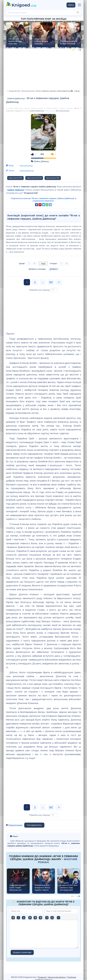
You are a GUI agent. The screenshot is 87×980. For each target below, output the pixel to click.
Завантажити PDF (15, 178)
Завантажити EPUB (34, 178)
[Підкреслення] (24, 918)
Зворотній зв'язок (57, 977)
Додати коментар (22, 952)
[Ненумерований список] (47, 918)
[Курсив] (18, 918)
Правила (42, 977)
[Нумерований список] (52, 918)
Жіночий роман (62, 111)
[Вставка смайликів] (58, 918)
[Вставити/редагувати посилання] (64, 918)
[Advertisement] (43, 68)
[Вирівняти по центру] (35, 918)
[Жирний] (13, 918)
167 (51, 282)
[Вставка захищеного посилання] (69, 918)
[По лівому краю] (30, 918)
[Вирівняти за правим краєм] (40, 918)
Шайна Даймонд (16, 98)
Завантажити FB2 (53, 178)
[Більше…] (13, 922)
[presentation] (74, 50)
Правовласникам (15, 825)
